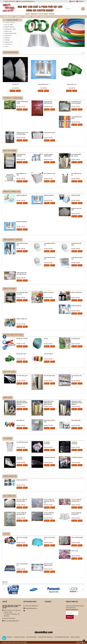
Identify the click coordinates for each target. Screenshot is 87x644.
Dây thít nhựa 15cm (22, 376)
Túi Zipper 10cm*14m (49, 458)
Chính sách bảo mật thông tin (45, 637)
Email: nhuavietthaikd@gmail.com (26, 1)
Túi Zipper (7, 40)
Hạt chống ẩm (8, 45)
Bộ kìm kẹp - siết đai (22, 339)
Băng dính (7, 38)
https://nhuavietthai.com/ (72, 610)
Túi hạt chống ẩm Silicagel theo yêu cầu (49, 502)
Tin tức (44, 17)
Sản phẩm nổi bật (11, 53)
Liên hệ (54, 17)
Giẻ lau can (75, 551)
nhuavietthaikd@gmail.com (13, 621)
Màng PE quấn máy (22, 196)
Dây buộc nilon (76, 339)
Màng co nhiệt (8, 32)
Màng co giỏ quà (49, 293)
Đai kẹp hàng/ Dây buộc (10, 34)
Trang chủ (9, 17)
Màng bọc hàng (76, 196)
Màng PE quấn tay (49, 196)
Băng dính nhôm (76, 421)
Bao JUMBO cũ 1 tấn (49, 174)
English (72, 1)
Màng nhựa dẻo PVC (22, 480)
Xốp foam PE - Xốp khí (10, 29)
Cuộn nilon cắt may (50, 133)
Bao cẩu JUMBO (8, 25)
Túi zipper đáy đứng (22, 443)
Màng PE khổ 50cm (43, 85)
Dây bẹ (46, 339)
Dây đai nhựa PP (48, 354)
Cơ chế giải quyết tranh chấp (62, 637)
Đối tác (5, 582)
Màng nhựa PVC (8, 42)
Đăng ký (70, 617)
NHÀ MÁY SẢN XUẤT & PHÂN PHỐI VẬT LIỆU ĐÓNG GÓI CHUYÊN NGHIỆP (11, 607)
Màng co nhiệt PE (76, 306)
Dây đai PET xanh (72, 85)
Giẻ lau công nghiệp (77, 538)
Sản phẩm (33, 17)
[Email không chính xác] (72, 613)
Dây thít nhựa (8, 36)
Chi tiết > (18, 91)
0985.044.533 (35, 606)
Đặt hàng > (12, 91)
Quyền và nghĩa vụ (75, 637)
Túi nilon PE (15, 85)
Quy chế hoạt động (31, 637)
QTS (26, 643)
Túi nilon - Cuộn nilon (9, 23)
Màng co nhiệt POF (77, 293)
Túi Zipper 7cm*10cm (77, 458)
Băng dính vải (20, 421)
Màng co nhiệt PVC (22, 319)
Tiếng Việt (80, 1)
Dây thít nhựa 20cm (49, 376)
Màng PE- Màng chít (9, 27)
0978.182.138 (12, 619)
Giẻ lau (6, 47)
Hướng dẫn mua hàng (19, 637)
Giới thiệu (22, 17)
